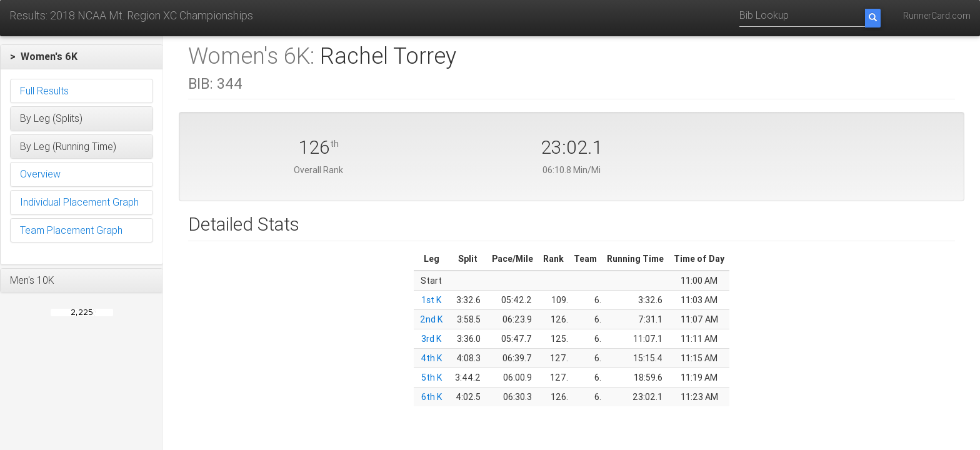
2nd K (431, 319)
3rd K (431, 339)
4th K (431, 358)
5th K (432, 377)
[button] (82, 57)
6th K (432, 397)
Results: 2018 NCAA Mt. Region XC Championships (131, 15)
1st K (431, 300)
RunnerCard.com (937, 16)
